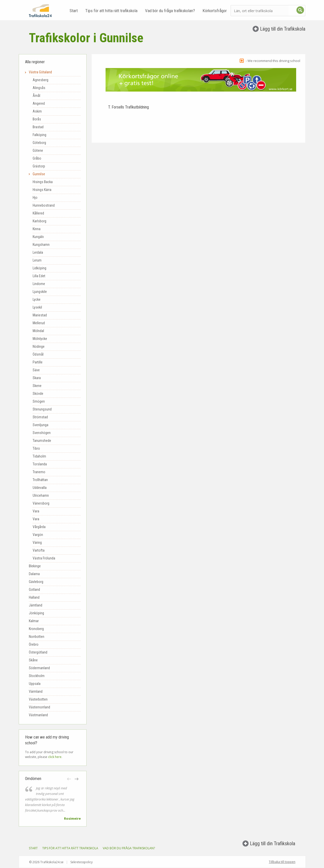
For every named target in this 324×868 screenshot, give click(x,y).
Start (74, 11)
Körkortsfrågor (215, 11)
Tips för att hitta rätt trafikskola (111, 11)
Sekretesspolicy (82, 862)
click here (55, 757)
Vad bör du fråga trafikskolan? (170, 11)
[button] (69, 779)
